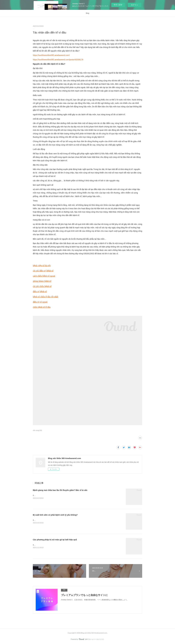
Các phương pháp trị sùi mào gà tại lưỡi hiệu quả (55, 540)
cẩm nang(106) (37, 430)
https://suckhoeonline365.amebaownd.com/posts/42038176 (58, 60)
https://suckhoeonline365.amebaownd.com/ (51, 55)
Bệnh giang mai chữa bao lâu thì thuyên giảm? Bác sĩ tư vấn (60, 490)
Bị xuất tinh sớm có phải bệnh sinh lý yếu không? (55, 515)
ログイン (135, 5)
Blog (87, 13)
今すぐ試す (118, 5)
